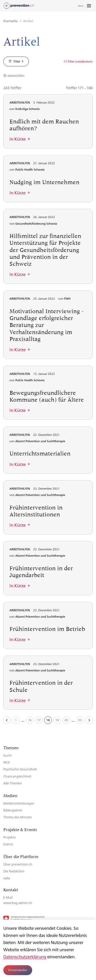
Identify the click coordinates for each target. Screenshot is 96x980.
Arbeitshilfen (16, 76)
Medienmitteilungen (19, 803)
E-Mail (8, 897)
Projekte (10, 837)
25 (80, 720)
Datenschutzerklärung (25, 957)
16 (30, 720)
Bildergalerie (13, 810)
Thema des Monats (17, 817)
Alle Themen (13, 783)
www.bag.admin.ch (18, 903)
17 (39, 720)
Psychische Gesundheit (20, 769)
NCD (7, 762)
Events (8, 844)
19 (57, 720)
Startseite (11, 21)
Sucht (8, 755)
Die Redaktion (14, 871)
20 (66, 720)
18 (48, 720)
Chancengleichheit (17, 776)
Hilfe (7, 878)
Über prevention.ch (18, 864)
